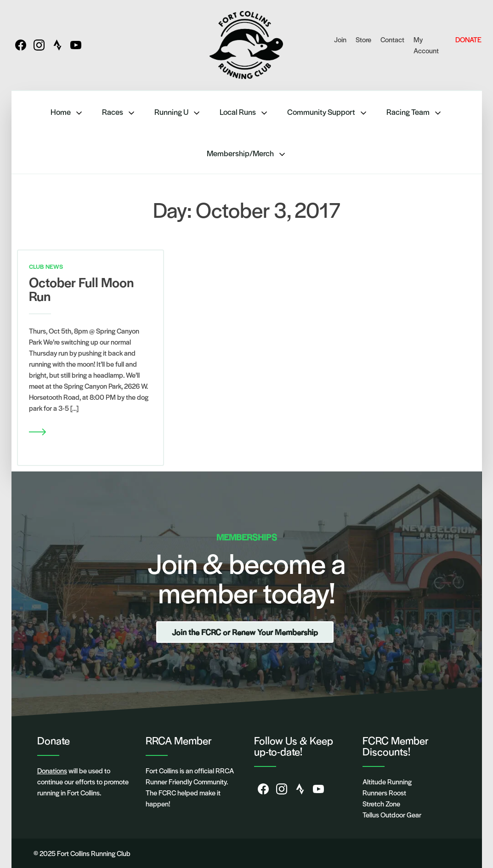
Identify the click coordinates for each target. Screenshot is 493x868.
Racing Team (414, 112)
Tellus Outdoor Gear (392, 814)
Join (340, 39)
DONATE (468, 39)
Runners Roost (384, 792)
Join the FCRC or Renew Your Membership (245, 632)
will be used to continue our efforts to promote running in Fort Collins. (83, 781)
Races (119, 112)
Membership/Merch (247, 153)
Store (363, 39)
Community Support (328, 112)
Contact (392, 39)
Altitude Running (387, 781)
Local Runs (244, 112)
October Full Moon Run (81, 289)
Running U (178, 112)
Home (67, 112)
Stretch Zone (381, 803)
